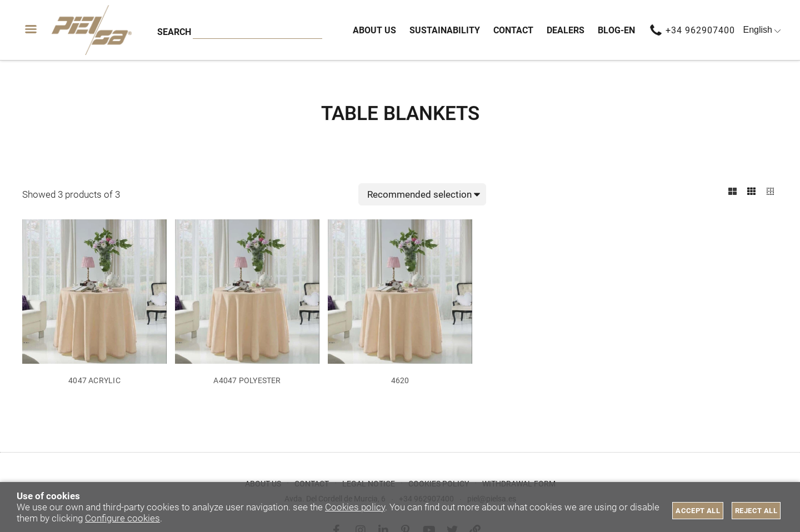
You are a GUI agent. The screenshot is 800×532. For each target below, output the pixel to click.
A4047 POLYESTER (247, 381)
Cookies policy (355, 507)
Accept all (698, 511)
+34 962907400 (700, 30)
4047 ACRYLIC (94, 381)
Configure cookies (122, 518)
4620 (400, 381)
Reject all (756, 511)
